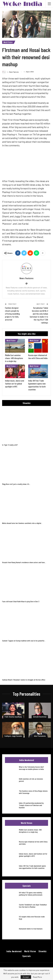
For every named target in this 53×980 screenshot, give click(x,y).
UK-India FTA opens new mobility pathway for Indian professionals (31, 894)
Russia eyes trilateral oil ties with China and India (33, 843)
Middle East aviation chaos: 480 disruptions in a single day (30, 831)
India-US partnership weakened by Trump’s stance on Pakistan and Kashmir (31, 805)
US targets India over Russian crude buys (32, 918)
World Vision (8, 42)
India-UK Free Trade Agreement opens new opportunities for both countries (32, 867)
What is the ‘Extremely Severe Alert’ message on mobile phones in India (31, 768)
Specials (27, 956)
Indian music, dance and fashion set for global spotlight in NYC (33, 855)
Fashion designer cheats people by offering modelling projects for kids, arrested (12, 314)
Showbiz (42, 951)
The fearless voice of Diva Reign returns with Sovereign (33, 792)
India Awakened (14, 951)
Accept (26, 977)
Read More (37, 977)
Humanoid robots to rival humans (31, 929)
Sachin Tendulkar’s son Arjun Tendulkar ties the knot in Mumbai (33, 906)
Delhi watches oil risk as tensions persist (31, 780)
